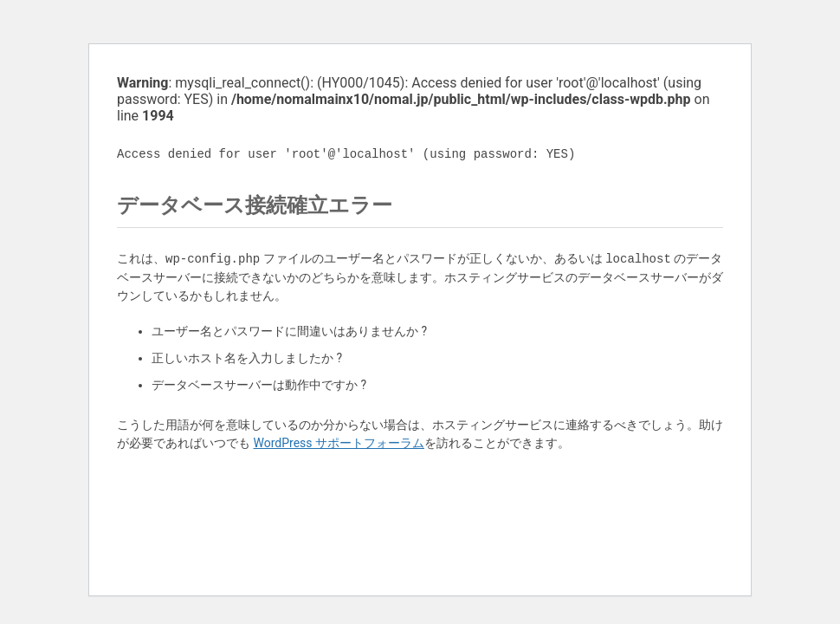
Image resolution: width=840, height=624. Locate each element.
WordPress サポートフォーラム (339, 443)
